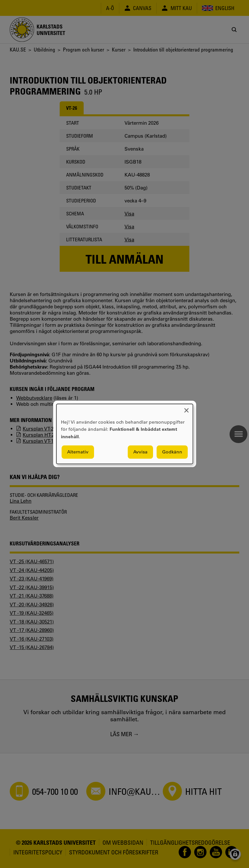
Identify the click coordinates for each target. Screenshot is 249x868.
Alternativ (78, 452)
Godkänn (172, 452)
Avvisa (140, 452)
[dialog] (125, 434)
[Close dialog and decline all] (186, 408)
